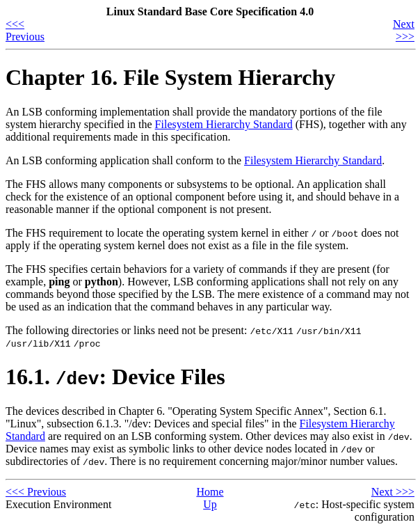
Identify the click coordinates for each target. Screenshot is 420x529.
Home (210, 492)
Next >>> (404, 30)
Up (210, 504)
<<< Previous (25, 30)
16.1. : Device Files (115, 377)
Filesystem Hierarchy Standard (224, 124)
